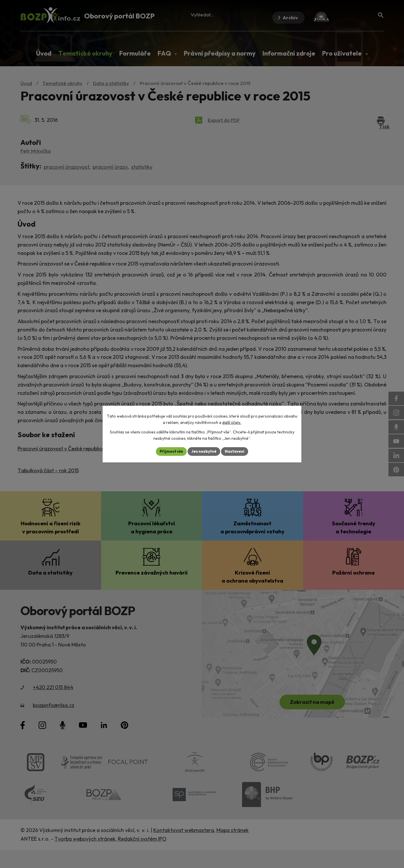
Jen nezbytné (204, 451)
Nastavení (237, 451)
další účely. (232, 422)
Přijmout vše (169, 451)
